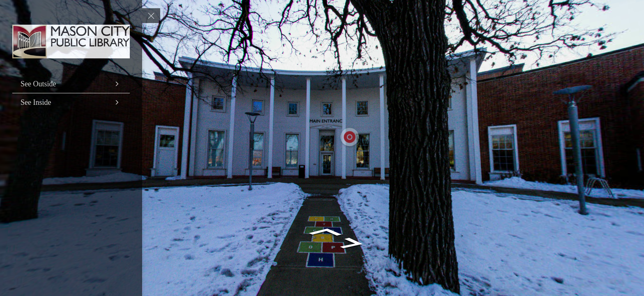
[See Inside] (71, 102)
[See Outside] (71, 84)
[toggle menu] (151, 16)
